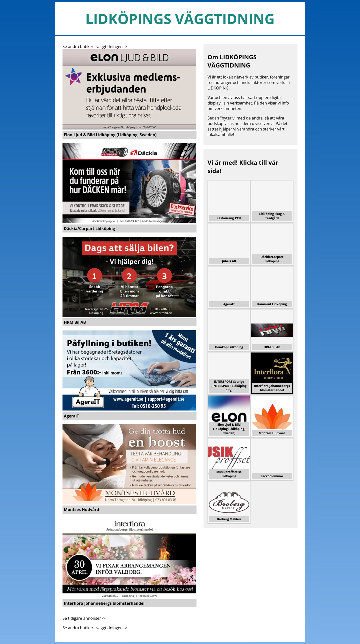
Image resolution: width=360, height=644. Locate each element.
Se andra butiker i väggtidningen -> (95, 46)
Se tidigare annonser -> (84, 618)
